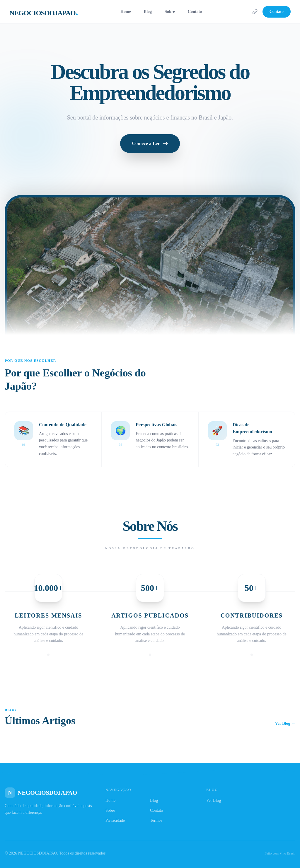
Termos (156, 820)
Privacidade (115, 820)
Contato (195, 12)
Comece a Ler (150, 144)
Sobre (170, 12)
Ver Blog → (285, 723)
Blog (148, 12)
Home (126, 12)
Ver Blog (214, 800)
